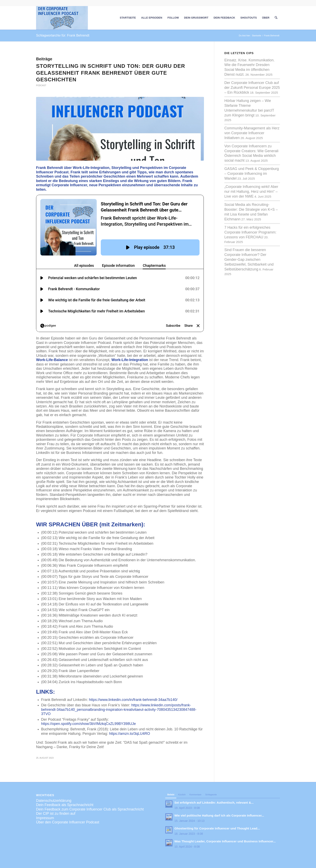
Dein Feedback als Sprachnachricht (65, 782)
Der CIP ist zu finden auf (56, 790)
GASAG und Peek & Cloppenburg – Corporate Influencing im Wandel (252, 174)
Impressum (45, 795)
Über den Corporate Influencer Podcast (68, 799)
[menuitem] (128, 18)
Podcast (41, 85)
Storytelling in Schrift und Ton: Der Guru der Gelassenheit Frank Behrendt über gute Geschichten (111, 73)
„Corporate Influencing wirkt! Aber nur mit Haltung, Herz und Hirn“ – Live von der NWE (251, 192)
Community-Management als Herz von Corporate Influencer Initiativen (252, 133)
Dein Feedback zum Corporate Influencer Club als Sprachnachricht (90, 786)
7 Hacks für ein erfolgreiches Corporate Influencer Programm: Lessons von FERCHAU (250, 232)
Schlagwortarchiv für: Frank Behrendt (63, 35)
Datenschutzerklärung (54, 777)
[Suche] (276, 18)
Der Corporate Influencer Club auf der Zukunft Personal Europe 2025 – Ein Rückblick (252, 88)
